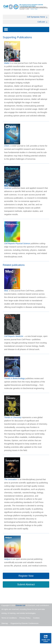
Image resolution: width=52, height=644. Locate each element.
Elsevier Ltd (20, 605)
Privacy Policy (25, 618)
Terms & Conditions (9, 618)
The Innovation (11, 479)
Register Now (26, 576)
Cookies (36, 618)
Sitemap (5, 623)
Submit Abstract (26, 584)
